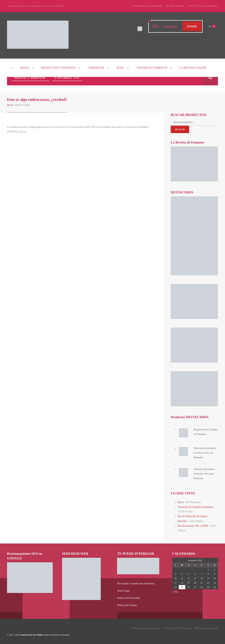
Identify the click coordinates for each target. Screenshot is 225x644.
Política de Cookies (127, 603)
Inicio (25, 68)
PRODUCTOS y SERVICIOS (58, 68)
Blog (120, 68)
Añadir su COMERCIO (152, 68)
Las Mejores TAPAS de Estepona (177, 626)
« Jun (175, 590)
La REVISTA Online (193, 68)
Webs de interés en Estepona (206, 626)
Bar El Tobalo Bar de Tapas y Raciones (197, 516)
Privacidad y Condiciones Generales (135, 582)
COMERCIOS (96, 68)
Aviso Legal (123, 589)
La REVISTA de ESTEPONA (203, 6)
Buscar (180, 129)
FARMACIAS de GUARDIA (150, 6)
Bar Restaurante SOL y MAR (192, 525)
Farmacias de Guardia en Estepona (195, 506)
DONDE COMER (176, 6)
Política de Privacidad (128, 596)
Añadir (192, 26)
